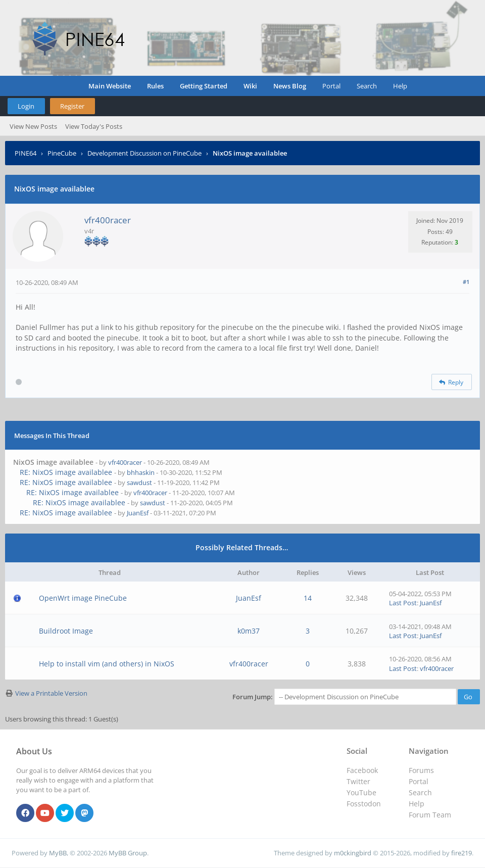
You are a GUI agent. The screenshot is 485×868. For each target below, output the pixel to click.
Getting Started (204, 86)
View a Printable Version (51, 693)
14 (308, 598)
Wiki (250, 86)
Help (400, 86)
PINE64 (26, 153)
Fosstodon (364, 804)
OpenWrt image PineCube (83, 598)
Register (72, 106)
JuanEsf (138, 513)
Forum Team (430, 815)
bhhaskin (141, 472)
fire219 (462, 853)
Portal (331, 86)
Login (26, 106)
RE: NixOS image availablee (66, 472)
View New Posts (33, 126)
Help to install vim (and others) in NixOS (107, 664)
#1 (466, 282)
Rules (155, 86)
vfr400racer (108, 220)
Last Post (403, 603)
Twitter (358, 781)
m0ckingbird (353, 853)
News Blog (290, 86)
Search (367, 86)
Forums (421, 770)
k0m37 (249, 631)
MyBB (58, 853)
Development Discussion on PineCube (144, 153)
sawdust (139, 483)
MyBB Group (128, 853)
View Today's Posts (94, 126)
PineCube (62, 153)
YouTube (361, 792)
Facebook (362, 770)
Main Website (110, 86)
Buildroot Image (66, 631)
